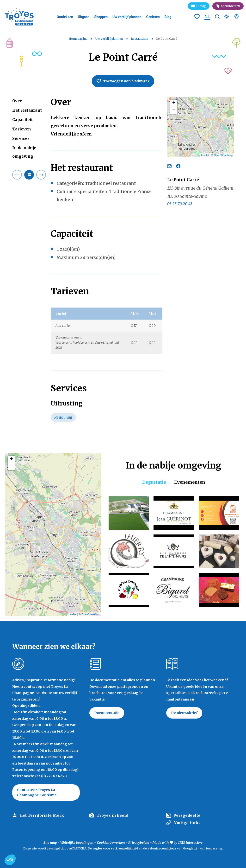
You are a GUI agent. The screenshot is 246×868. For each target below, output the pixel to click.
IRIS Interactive (190, 842)
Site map (50, 842)
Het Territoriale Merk (42, 815)
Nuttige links (187, 823)
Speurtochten (231, 6)
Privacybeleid (139, 842)
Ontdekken (65, 17)
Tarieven (22, 129)
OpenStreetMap (223, 155)
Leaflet (205, 155)
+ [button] (174, 103)
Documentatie (107, 713)
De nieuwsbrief (184, 713)
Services (21, 138)
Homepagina (78, 39)
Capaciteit (22, 120)
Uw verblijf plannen (127, 17)
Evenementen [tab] (190, 482)
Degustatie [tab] (154, 482)
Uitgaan (84, 17)
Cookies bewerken (111, 842)
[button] (10, 860)
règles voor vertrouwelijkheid (115, 848)
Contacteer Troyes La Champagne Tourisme (37, 792)
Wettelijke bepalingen (77, 842)
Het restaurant (27, 110)
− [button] (174, 110)
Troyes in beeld (112, 815)
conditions (169, 848)
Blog (168, 17)
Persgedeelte (187, 815)
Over (17, 101)
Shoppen (101, 17)
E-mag (201, 6)
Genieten (153, 17)
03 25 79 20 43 (180, 204)
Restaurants (140, 39)
